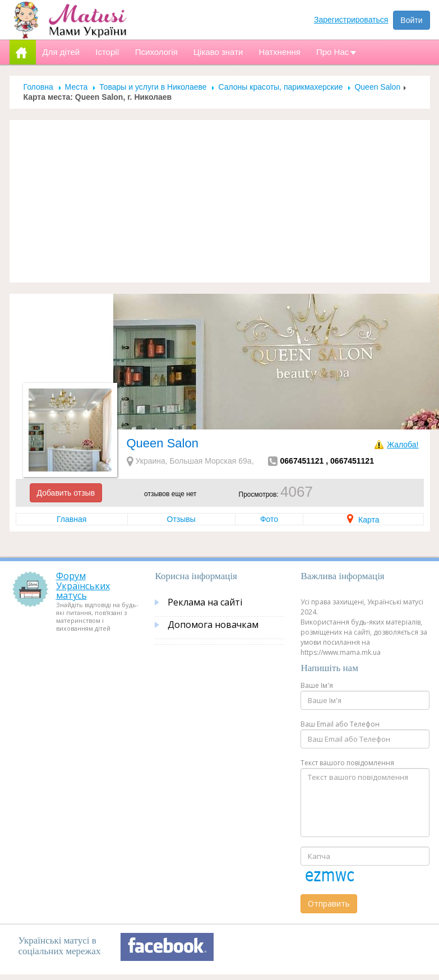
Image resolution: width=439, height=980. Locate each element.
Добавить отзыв (66, 493)
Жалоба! (403, 445)
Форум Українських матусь (83, 586)
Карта (363, 520)
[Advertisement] (220, 201)
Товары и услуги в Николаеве (153, 87)
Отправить (329, 903)
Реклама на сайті (205, 602)
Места (77, 87)
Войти (411, 20)
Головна (38, 87)
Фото (269, 519)
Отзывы (181, 519)
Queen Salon (377, 87)
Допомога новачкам (213, 625)
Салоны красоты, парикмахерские (280, 87)
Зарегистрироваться (351, 20)
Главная (71, 519)
